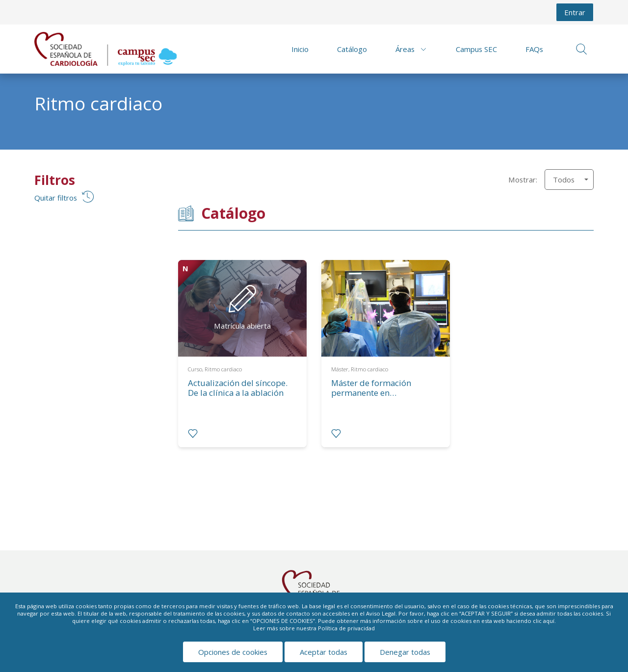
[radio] (193, 434)
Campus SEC (476, 49)
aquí (549, 621)
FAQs (534, 49)
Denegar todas (405, 652)
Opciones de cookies (233, 652)
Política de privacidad (346, 628)
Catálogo (352, 49)
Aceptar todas (324, 652)
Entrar (575, 12)
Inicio (300, 49)
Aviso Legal (381, 613)
